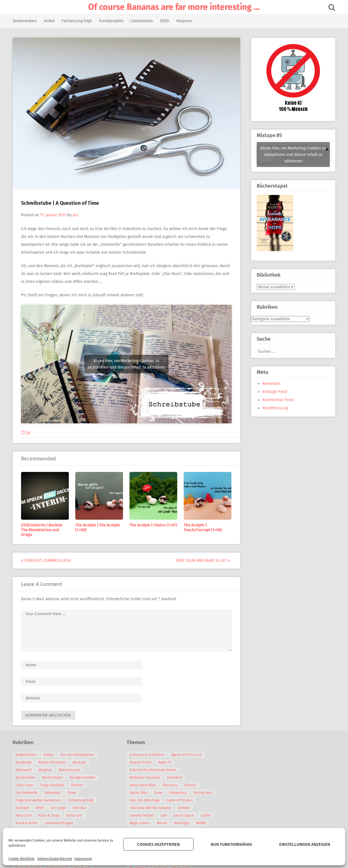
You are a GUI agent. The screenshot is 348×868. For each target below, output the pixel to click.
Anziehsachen (27, 755)
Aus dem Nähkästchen (79, 755)
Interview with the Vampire (151, 808)
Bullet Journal (71, 770)
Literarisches (143, 21)
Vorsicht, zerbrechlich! (47, 561)
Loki (165, 815)
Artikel (50, 21)
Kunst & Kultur (28, 823)
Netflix (202, 823)
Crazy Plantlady (53, 785)
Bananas (81, 762)
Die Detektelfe (28, 793)
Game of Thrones (181, 800)
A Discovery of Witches (148, 755)
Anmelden (270, 384)
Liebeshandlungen (60, 823)
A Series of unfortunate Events (154, 770)
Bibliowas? (25, 770)
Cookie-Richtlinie (21, 859)
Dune (159, 793)
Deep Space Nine (144, 785)
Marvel (163, 823)
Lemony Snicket (143, 815)
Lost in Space (185, 815)
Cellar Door (26, 785)
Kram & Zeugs (50, 815)
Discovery (171, 785)
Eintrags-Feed (274, 392)
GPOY (41, 808)
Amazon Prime (142, 762)
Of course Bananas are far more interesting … (174, 7)
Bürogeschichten (84, 778)
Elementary (179, 793)
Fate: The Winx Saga (146, 800)
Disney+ (192, 785)
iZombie (185, 808)
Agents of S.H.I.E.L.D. (188, 755)
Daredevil (176, 778)
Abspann (185, 21)
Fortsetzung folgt (78, 21)
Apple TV (166, 762)
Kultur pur (76, 815)
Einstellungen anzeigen (305, 844)
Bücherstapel (54, 778)
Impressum (83, 859)
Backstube (25, 762)
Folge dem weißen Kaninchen (39, 800)
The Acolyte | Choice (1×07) (154, 525)
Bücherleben (27, 778)
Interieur (81, 808)
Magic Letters (141, 823)
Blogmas (46, 770)
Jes (77, 215)
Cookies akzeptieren (158, 844)
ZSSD (166, 21)
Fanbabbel (54, 793)
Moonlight (183, 823)
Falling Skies (204, 793)
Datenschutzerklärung (54, 859)
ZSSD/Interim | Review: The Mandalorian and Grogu (43, 530)
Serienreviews (26, 21)
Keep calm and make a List (204, 561)
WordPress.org (274, 408)
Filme (73, 793)
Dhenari (78, 785)
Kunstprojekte (112, 21)
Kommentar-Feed (277, 400)
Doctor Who (140, 793)
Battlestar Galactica (146, 778)
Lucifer (207, 815)
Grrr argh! (60, 808)
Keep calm (25, 815)
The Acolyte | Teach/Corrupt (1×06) (204, 528)
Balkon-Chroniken (53, 762)
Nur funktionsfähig (231, 844)
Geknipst (23, 808)
